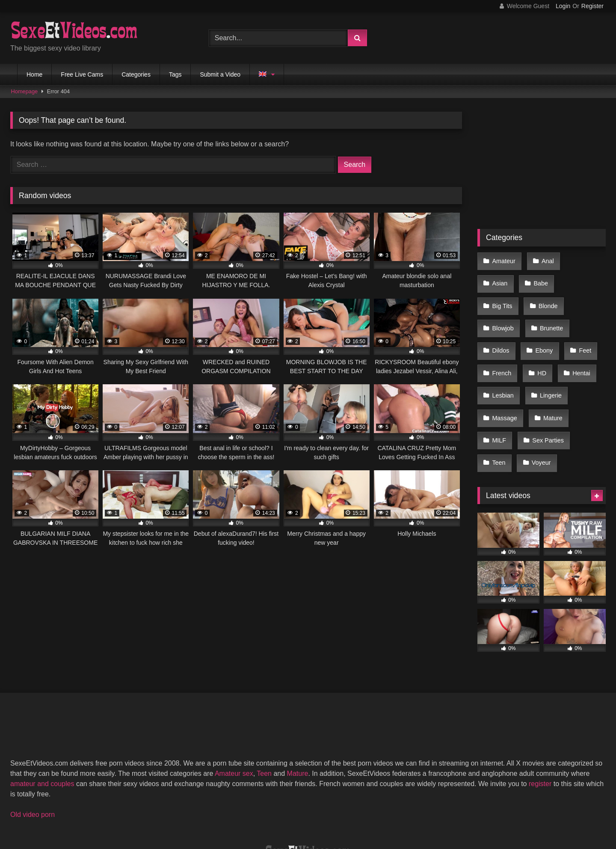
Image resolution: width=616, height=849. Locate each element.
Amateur (503, 260)
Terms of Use (312, 811)
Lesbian (502, 350)
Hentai (576, 332)
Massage (504, 368)
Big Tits (540, 278)
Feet (579, 314)
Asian (582, 260)
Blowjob (502, 296)
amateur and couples (42, 723)
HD (539, 332)
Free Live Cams (82, 74)
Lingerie (547, 350)
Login (563, 6)
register (540, 723)
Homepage (25, 91)
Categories (136, 74)
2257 (233, 811)
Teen (498, 404)
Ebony (541, 314)
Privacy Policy (369, 811)
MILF (499, 386)
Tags (175, 74)
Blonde (583, 278)
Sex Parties (545, 386)
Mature (549, 368)
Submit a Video (220, 74)
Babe (499, 278)
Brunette (548, 296)
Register (592, 6)
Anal (544, 260)
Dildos (500, 314)
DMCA (266, 811)
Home (34, 74)
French (501, 332)
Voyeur (538, 404)
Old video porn (33, 753)
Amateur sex (234, 712)
